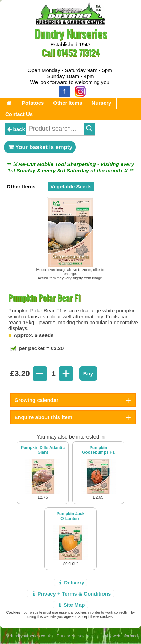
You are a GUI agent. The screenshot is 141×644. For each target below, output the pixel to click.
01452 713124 (78, 53)
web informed (125, 636)
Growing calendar (36, 400)
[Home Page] (70, 23)
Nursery (102, 103)
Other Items (68, 103)
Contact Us (19, 114)
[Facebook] (63, 91)
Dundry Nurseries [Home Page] (71, 34)
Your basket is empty (40, 147)
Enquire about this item (43, 417)
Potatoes (33, 103)
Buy (88, 374)
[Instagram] (78, 91)
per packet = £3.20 (41, 348)
